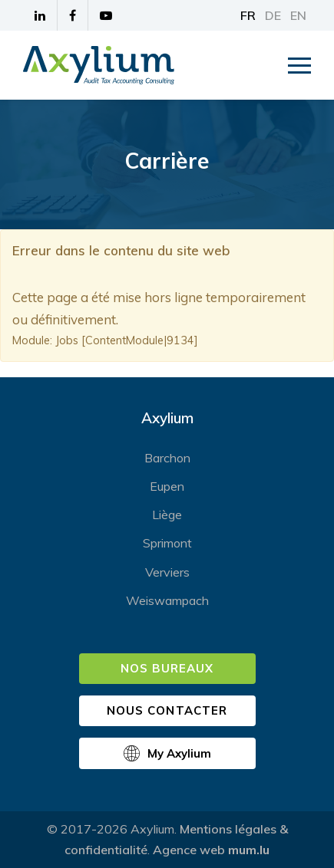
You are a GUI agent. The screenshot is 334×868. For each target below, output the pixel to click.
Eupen (167, 486)
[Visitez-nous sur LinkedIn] (40, 15)
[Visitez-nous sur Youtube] (106, 15)
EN (298, 15)
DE (273, 15)
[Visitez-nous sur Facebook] (73, 15)
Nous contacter (167, 710)
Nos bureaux (167, 668)
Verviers (167, 572)
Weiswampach (167, 600)
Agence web (189, 850)
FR (248, 15)
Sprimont (167, 543)
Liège (167, 515)
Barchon (167, 458)
